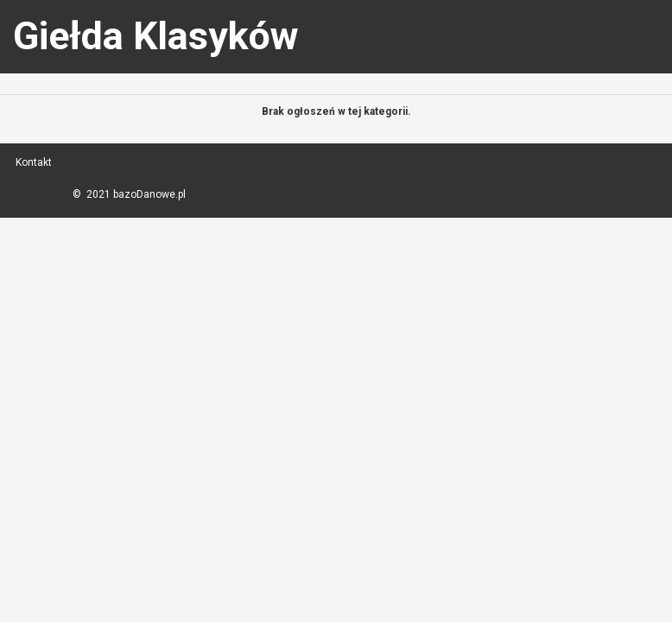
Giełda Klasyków (156, 36)
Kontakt (34, 162)
